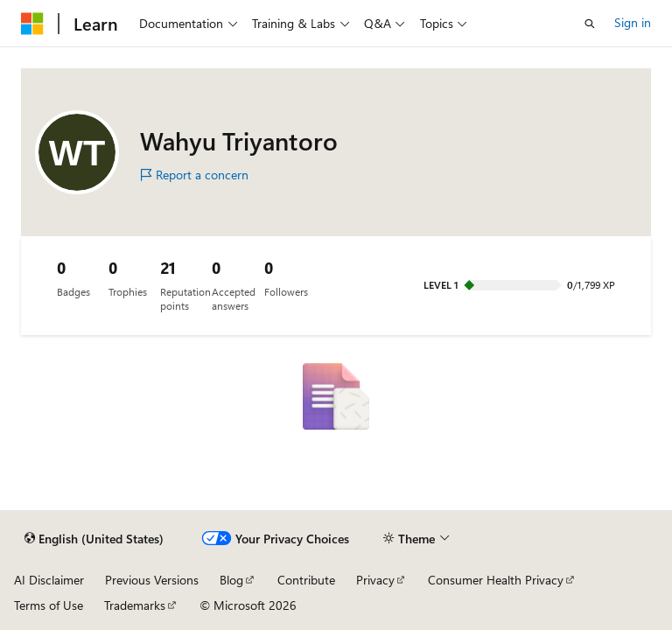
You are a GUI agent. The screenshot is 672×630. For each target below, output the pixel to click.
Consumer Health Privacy (496, 580)
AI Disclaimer (49, 580)
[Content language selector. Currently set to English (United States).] (94, 539)
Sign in (633, 22)
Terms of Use (49, 605)
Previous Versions (152, 580)
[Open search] (590, 24)
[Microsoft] (32, 24)
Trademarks (135, 605)
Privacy (375, 580)
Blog (231, 580)
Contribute (306, 580)
